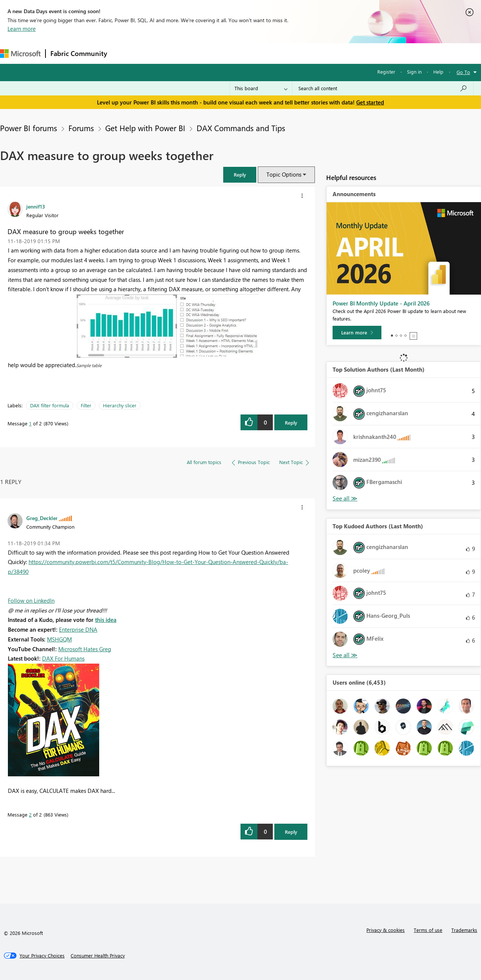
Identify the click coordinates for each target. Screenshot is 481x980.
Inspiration (157, 53)
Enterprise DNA (78, 629)
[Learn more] (357, 333)
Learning (284, 53)
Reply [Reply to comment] (291, 832)
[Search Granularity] (261, 88)
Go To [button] (463, 72)
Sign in (414, 72)
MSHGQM (59, 639)
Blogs (255, 53)
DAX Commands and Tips (241, 128)
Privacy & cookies (386, 930)
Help (438, 72)
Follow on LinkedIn (31, 600)
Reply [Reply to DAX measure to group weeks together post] (291, 423)
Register (386, 72)
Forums (124, 53)
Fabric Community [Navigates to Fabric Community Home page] (79, 53)
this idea (106, 620)
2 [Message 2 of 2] (30, 814)
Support (316, 53)
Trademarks (464, 930)
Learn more (22, 29)
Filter (86, 405)
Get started (370, 102)
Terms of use (428, 930)
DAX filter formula (50, 405)
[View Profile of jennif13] (36, 206)
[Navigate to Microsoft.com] (20, 54)
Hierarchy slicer (120, 405)
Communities (222, 53)
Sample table (89, 365)
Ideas (188, 53)
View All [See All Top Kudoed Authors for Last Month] (345, 655)
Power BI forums (29, 128)
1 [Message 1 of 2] (30, 423)
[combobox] (383, 88)
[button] (240, 175)
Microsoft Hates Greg (85, 649)
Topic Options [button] (284, 174)
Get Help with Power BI (145, 128)
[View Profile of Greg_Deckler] (42, 518)
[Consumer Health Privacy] (98, 956)
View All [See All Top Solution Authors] (345, 498)
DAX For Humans (63, 658)
